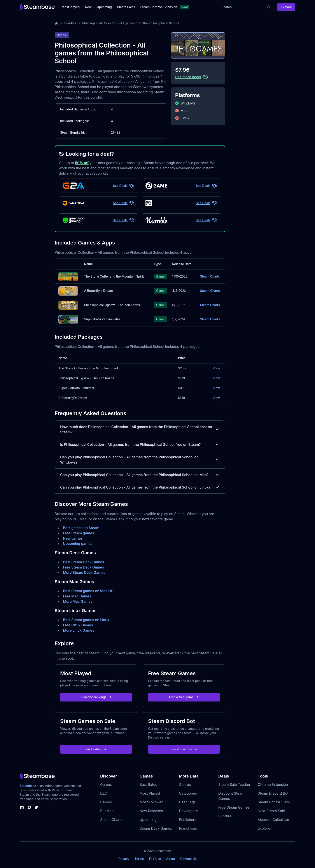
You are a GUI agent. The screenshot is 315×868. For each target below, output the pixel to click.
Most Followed (152, 802)
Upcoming (104, 7)
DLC (104, 793)
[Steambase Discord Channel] (22, 807)
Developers (188, 811)
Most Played (71, 7)
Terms (139, 859)
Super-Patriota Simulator (102, 319)
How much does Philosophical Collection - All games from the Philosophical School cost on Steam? (140, 429)
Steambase (28, 786)
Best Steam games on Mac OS (88, 591)
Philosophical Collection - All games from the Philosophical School (131, 23)
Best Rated (148, 785)
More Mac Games (78, 601)
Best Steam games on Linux (86, 620)
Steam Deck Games (156, 828)
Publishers (188, 820)
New (88, 7)
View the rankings (96, 697)
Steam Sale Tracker (234, 785)
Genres (185, 785)
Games (106, 785)
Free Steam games (79, 533)
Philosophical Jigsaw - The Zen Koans (112, 305)
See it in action (184, 749)
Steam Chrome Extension (159, 7)
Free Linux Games (78, 625)
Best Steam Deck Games (84, 562)
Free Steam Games (234, 807)
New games (73, 538)
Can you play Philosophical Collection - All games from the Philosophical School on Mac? (140, 475)
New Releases (151, 811)
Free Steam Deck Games (83, 567)
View (216, 368)
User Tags (187, 802)
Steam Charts (210, 276)
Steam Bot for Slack (274, 802)
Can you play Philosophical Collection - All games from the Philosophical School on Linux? (140, 487)
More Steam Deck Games (84, 572)
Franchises (188, 828)
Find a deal (96, 749)
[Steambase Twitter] (36, 807)
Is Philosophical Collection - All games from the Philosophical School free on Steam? (140, 445)
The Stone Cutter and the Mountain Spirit (114, 276)
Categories (188, 793)
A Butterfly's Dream (99, 291)
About (171, 859)
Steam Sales (126, 7)
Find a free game (184, 697)
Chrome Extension (273, 785)
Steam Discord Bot (273, 793)
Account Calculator (273, 820)
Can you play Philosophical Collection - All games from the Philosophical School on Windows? (140, 460)
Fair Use (155, 859)
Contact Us (188, 859)
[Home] (56, 23)
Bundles (70, 23)
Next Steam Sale (271, 811)
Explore (286, 7)
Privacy (124, 859)
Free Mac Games (77, 596)
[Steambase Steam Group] (29, 807)
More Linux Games (79, 630)
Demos (106, 802)
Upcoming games (78, 544)
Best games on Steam (81, 528)
